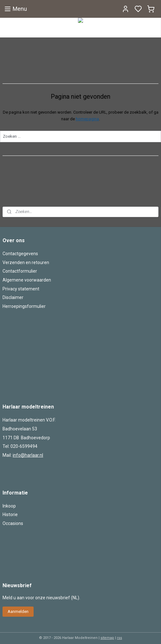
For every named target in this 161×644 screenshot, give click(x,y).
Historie (10, 515)
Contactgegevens (20, 254)
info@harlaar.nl (28, 455)
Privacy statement (21, 289)
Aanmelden (18, 611)
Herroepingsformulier (24, 306)
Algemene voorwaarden (27, 280)
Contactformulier (20, 271)
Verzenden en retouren (26, 262)
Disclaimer (13, 297)
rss (119, 638)
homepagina (87, 119)
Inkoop (9, 506)
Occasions (13, 523)
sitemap (107, 638)
